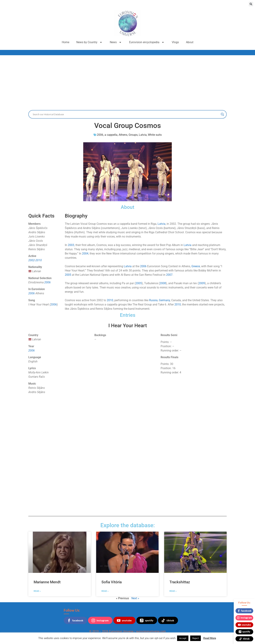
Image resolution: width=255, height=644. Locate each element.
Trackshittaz (180, 582)
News (116, 42)
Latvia (143, 135)
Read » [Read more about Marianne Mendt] (37, 591)
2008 (163, 283)
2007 (169, 275)
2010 (39, 260)
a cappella (111, 135)
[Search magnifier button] (222, 114)
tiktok (168, 620)
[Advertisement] (127, 82)
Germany (164, 300)
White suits (155, 135)
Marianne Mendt (47, 582)
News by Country (90, 42)
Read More (210, 638)
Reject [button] (195, 638)
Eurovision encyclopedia (147, 42)
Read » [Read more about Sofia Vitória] (105, 591)
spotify (147, 620)
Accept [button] (183, 638)
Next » (135, 598)
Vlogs (175, 42)
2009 (202, 283)
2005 (68, 275)
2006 (100, 135)
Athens (123, 135)
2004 (85, 254)
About (190, 42)
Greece (196, 266)
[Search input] (126, 114)
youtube (124, 620)
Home (66, 42)
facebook (75, 620)
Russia (153, 300)
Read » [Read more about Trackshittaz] (173, 591)
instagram (100, 620)
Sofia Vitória (112, 582)
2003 (71, 245)
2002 (32, 260)
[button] (251, 4)
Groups (133, 135)
